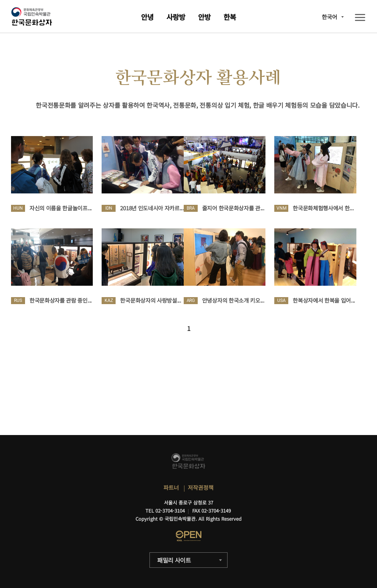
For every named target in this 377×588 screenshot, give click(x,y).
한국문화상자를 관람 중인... (61, 300)
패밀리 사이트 (174, 560)
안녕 (147, 17)
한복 (230, 17)
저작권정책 (201, 487)
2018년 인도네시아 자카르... (152, 208)
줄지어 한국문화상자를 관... (233, 208)
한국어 (330, 17)
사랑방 (176, 17)
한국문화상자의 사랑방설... (150, 300)
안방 (204, 17)
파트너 (171, 487)
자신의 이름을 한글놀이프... (61, 208)
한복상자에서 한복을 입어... (324, 300)
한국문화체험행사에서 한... (323, 208)
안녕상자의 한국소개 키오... (233, 300)
